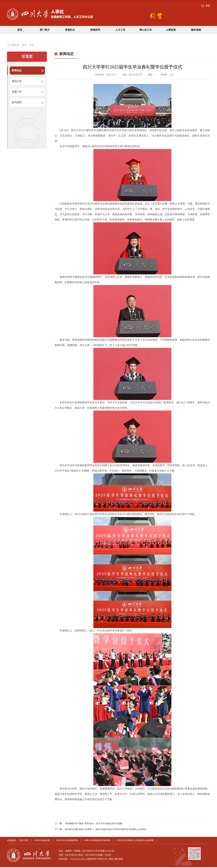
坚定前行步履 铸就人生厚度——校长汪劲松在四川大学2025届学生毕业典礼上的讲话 (105, 830)
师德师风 (95, 30)
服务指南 (196, 30)
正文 (31, 45)
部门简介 (45, 30)
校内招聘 (17, 102)
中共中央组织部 (42, 841)
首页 (20, 30)
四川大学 (24, 841)
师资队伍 (70, 30)
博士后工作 (145, 30)
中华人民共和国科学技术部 (97, 841)
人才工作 (120, 30)
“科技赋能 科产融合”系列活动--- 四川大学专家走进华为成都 (93, 824)
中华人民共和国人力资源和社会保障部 (135, 841)
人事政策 (171, 30)
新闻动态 (17, 70)
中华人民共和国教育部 (67, 841)
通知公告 (17, 81)
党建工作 (17, 92)
